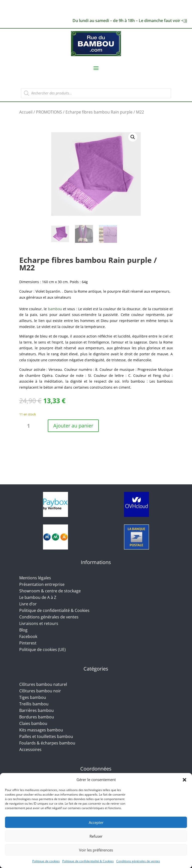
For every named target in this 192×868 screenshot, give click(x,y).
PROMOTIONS (49, 112)
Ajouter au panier (73, 426)
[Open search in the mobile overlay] (96, 93)
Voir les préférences (96, 850)
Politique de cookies (46, 861)
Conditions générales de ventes (138, 861)
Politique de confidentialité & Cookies (88, 861)
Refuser (96, 836)
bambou (55, 309)
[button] (184, 780)
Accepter (96, 822)
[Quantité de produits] (30, 426)
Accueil (26, 112)
